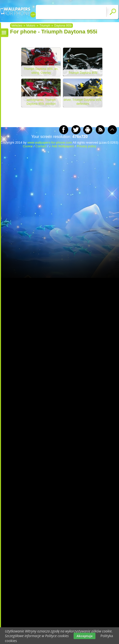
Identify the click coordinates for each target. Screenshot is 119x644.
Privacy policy (86, 146)
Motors (31, 26)
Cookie (28, 146)
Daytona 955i (63, 26)
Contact (41, 146)
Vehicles (17, 26)
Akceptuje (85, 636)
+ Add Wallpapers (62, 146)
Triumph (45, 26)
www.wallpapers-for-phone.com (50, 142)
